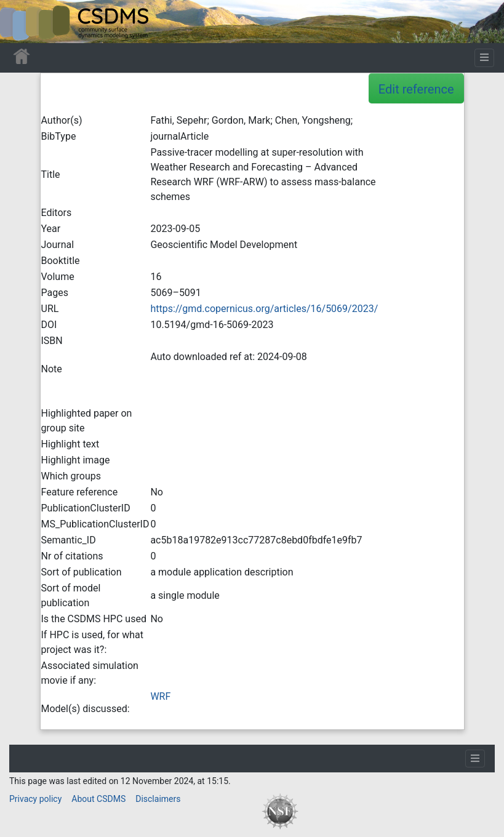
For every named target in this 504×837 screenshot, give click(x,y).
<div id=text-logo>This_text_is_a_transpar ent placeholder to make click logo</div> (20, 22)
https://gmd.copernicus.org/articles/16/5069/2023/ (264, 309)
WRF (160, 696)
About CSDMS (98, 799)
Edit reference (416, 89)
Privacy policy (35, 799)
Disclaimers (158, 799)
